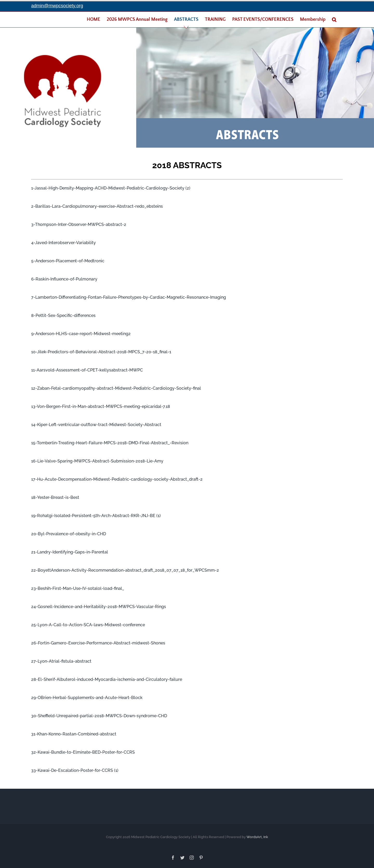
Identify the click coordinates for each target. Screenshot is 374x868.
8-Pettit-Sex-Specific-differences (63, 314)
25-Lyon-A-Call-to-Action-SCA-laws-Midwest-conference (88, 624)
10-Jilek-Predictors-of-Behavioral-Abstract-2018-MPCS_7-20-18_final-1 (101, 351)
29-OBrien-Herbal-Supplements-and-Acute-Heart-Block (87, 696)
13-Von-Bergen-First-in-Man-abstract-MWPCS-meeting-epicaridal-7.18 (101, 405)
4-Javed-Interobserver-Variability (64, 241)
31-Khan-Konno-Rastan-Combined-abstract (74, 733)
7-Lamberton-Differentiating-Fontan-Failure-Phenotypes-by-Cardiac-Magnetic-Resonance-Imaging (129, 296)
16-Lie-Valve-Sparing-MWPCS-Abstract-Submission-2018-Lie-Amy (97, 460)
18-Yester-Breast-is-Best (55, 496)
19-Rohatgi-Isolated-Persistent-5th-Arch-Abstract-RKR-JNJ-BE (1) (96, 514)
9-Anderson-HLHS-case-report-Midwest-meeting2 (81, 332)
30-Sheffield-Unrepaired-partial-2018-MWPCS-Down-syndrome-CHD (99, 714)
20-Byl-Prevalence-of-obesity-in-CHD (69, 533)
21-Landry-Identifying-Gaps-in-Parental (70, 551)
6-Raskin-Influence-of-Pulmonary (64, 278)
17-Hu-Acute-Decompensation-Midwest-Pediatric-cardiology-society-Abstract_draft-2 (117, 478)
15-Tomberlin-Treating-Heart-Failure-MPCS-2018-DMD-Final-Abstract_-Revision (110, 442)
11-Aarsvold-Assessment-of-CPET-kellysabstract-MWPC (87, 369)
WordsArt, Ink (257, 836)
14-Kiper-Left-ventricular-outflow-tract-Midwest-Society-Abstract (96, 423)
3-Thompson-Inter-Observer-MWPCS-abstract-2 (79, 223)
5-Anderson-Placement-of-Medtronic (68, 260)
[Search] (334, 19)
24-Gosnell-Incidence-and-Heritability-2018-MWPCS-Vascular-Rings (99, 605)
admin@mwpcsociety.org (57, 6)
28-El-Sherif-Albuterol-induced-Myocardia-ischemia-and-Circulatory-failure (107, 678)
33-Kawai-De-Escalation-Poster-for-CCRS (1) (75, 769)
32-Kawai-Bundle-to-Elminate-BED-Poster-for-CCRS (83, 751)
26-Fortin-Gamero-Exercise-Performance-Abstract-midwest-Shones (98, 642)
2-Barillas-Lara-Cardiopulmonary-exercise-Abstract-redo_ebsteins (97, 205)
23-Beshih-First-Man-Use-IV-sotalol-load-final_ (78, 587)
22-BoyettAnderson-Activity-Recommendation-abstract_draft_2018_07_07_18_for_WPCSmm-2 (125, 569)
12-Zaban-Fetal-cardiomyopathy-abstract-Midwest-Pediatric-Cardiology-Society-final (116, 387)
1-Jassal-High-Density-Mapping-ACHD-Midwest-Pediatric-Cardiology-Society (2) (111, 187)
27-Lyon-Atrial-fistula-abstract (61, 660)
